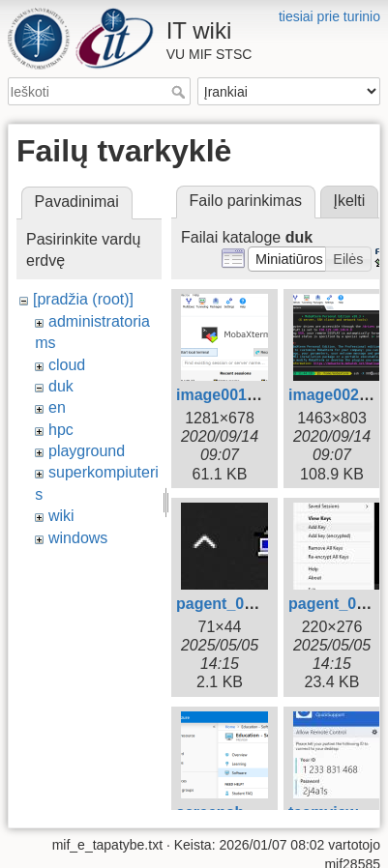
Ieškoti (180, 92)
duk (61, 386)
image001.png (228, 395)
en (57, 407)
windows (78, 538)
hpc (61, 430)
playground (87, 451)
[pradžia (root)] (83, 299)
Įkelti (349, 201)
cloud (67, 365)
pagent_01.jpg (228, 604)
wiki (61, 516)
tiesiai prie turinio (329, 16)
